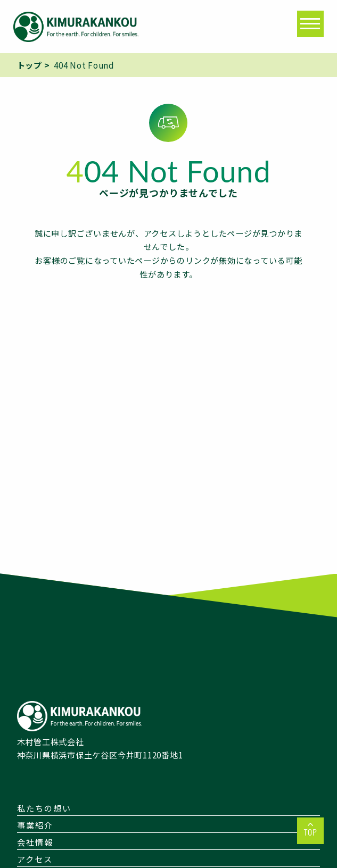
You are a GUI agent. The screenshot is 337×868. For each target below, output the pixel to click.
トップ (30, 65)
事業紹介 (35, 825)
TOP (310, 832)
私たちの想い (44, 808)
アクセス (35, 859)
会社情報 (35, 842)
